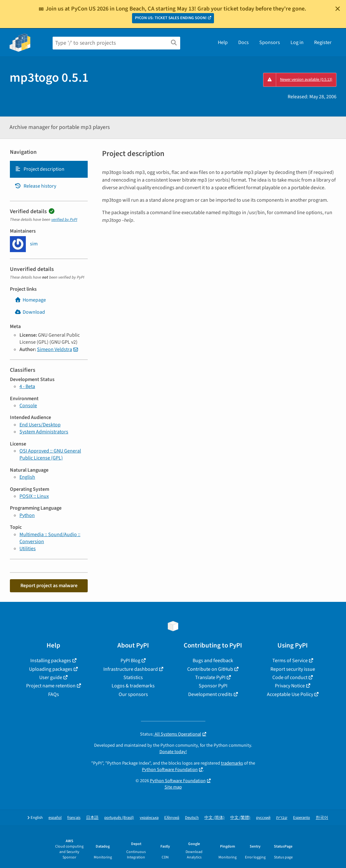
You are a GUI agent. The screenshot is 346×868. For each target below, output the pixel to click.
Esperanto (302, 818)
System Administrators (44, 432)
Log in (297, 42)
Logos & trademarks (133, 686)
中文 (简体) (214, 818)
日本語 (92, 818)
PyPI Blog (130, 661)
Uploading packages (51, 669)
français (74, 818)
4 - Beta (27, 386)
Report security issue (293, 669)
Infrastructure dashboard (131, 669)
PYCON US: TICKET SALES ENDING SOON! (171, 18)
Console (28, 406)
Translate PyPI (210, 677)
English (27, 477)
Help (223, 42)
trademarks (232, 763)
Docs (243, 42)
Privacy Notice (290, 686)
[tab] (49, 169)
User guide (51, 677)
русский (263, 818)
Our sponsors (133, 694)
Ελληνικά (172, 818)
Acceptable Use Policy (290, 694)
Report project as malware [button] (49, 586)
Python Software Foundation (170, 770)
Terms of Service (290, 661)
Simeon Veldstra (55, 349)
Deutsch (192, 818)
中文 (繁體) (240, 818)
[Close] (338, 9)
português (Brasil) (119, 818)
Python (27, 515)
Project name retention (51, 686)
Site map (173, 787)
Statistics (133, 677)
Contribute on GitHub (210, 669)
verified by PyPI (64, 220)
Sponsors (270, 42)
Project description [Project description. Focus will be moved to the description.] (40, 169)
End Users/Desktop (40, 425)
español (55, 818)
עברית (282, 818)
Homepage (30, 300)
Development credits (210, 694)
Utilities (28, 549)
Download (30, 312)
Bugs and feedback (213, 661)
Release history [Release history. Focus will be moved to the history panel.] (35, 186)
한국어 (322, 818)
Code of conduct (290, 677)
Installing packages (51, 661)
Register (323, 42)
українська (149, 818)
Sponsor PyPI (213, 686)
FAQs (54, 694)
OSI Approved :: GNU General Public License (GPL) (50, 454)
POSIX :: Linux (34, 496)
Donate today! (173, 752)
